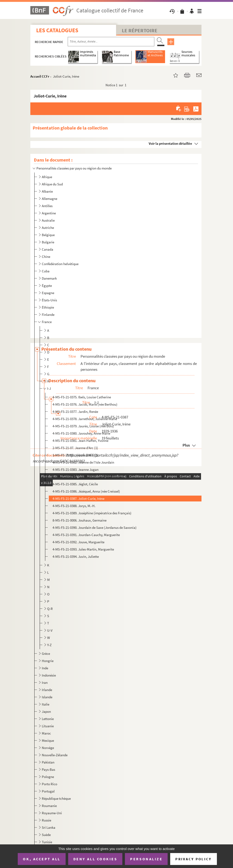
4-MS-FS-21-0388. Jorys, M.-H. (74, 506)
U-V (50, 630)
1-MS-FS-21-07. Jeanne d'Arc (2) (75, 455)
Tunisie (47, 842)
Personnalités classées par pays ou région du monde (74, 168)
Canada (48, 249)
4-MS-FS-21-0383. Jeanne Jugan (76, 470)
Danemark (49, 278)
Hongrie (48, 661)
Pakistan (48, 762)
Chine (46, 257)
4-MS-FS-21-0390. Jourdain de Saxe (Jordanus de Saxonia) (95, 528)
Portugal (48, 791)
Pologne (48, 777)
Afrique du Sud (52, 184)
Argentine (49, 213)
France (47, 322)
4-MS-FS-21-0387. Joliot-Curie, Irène (78, 499)
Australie (48, 220)
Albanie (47, 191)
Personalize (146, 859)
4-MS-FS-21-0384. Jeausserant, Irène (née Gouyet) (88, 477)
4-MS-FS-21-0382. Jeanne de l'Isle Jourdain (83, 462)
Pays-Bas (48, 769)
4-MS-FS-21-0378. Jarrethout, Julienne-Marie (85, 419)
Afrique (47, 177)
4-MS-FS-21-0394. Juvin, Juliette (76, 556)
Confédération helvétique (60, 264)
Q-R (50, 609)
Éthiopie (48, 307)
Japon (46, 711)
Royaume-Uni (52, 813)
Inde (45, 668)
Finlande (48, 315)
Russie (46, 820)
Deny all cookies (95, 859)
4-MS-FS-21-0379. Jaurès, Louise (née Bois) (83, 426)
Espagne (48, 293)
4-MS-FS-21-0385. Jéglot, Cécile (75, 484)
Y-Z (49, 645)
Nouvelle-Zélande (55, 755)
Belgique (48, 235)
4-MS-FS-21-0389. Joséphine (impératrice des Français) (92, 513)
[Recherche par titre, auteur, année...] (111, 42)
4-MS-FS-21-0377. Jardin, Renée (75, 412)
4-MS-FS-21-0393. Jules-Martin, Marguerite (83, 549)
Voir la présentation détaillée (170, 143)
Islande (47, 697)
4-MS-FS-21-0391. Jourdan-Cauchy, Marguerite (86, 535)
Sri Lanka (49, 827)
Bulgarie (48, 242)
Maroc (46, 733)
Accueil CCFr (40, 76)
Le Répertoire (140, 30)
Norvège (48, 748)
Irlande (47, 690)
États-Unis (49, 300)
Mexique (48, 740)
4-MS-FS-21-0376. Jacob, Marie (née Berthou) (85, 404)
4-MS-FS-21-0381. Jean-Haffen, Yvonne (80, 441)
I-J (49, 388)
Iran (45, 683)
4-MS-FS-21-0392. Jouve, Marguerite (78, 542)
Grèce (46, 654)
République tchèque (56, 798)
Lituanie (48, 726)
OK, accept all (42, 859)
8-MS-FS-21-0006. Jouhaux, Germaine (79, 520)
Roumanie (49, 806)
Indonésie (49, 675)
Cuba (46, 271)
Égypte (47, 286)
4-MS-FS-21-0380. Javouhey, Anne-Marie (81, 433)
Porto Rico (49, 784)
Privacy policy (193, 859)
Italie (46, 704)
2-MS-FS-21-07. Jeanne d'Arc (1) (75, 448)
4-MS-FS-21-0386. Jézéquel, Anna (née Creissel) (86, 491)
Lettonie (48, 719)
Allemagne (49, 199)
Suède (46, 835)
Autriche (48, 228)
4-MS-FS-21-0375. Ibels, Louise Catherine (82, 397)
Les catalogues (57, 30)
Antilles (47, 206)
